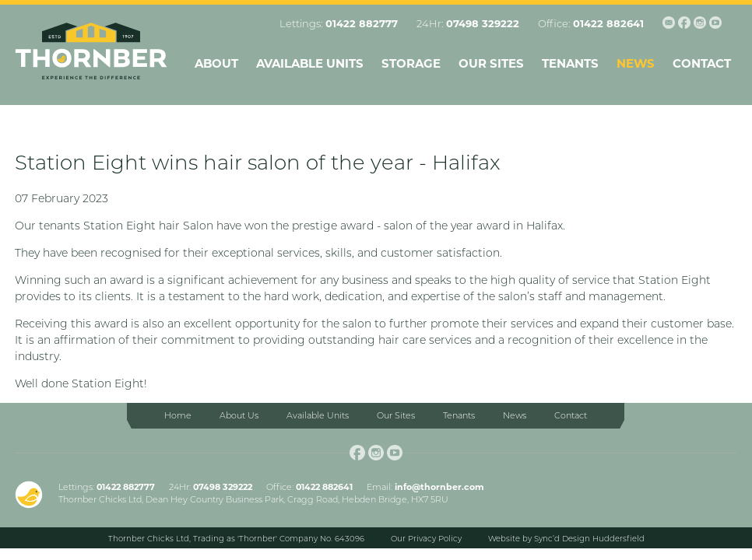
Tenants (570, 63)
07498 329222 (483, 23)
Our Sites (491, 63)
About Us (239, 415)
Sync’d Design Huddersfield (589, 539)
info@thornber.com (439, 487)
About (216, 63)
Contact (702, 63)
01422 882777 (362, 23)
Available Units (310, 63)
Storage (411, 63)
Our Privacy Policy (426, 539)
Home (178, 415)
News (636, 63)
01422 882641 (608, 23)
